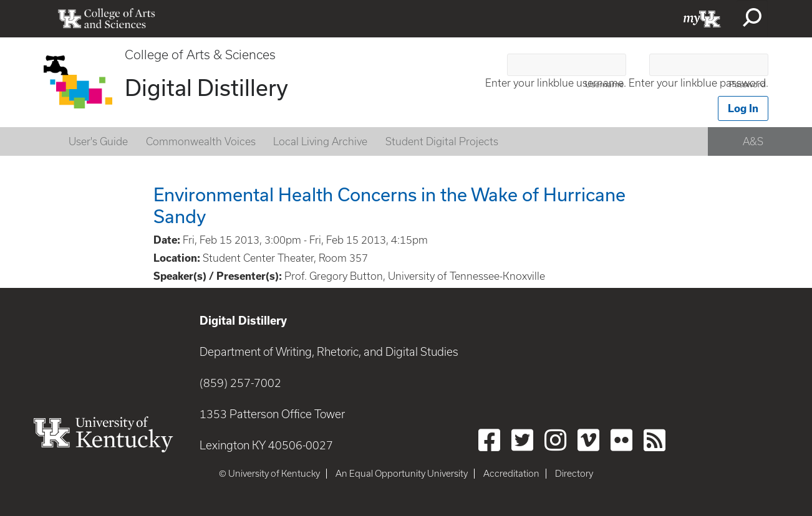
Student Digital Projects (442, 141)
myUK (702, 19)
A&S (753, 141)
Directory (574, 474)
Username (604, 84)
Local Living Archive (320, 141)
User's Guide (98, 141)
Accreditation (511, 474)
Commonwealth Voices (201, 141)
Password (747, 84)
